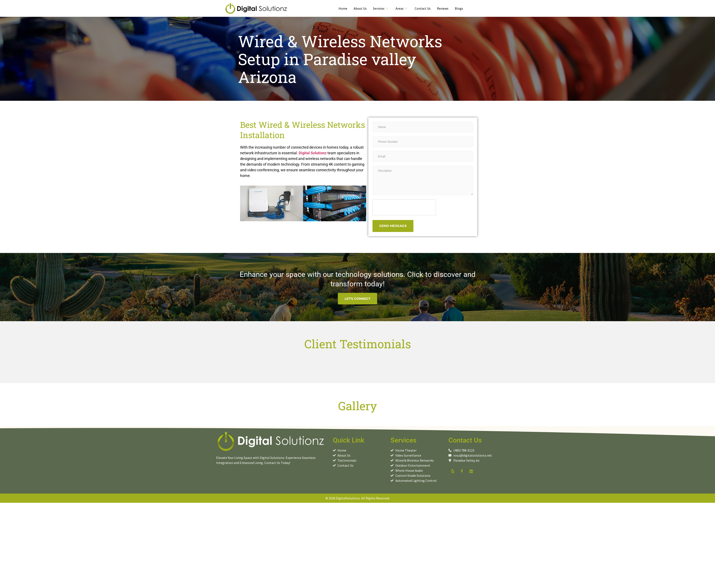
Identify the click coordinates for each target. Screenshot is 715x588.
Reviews (443, 8)
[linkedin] (471, 471)
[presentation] (404, 208)
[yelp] (453, 471)
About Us (360, 8)
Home (343, 8)
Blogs (459, 8)
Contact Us (423, 8)
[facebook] (462, 471)
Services (380, 8)
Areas (401, 8)
